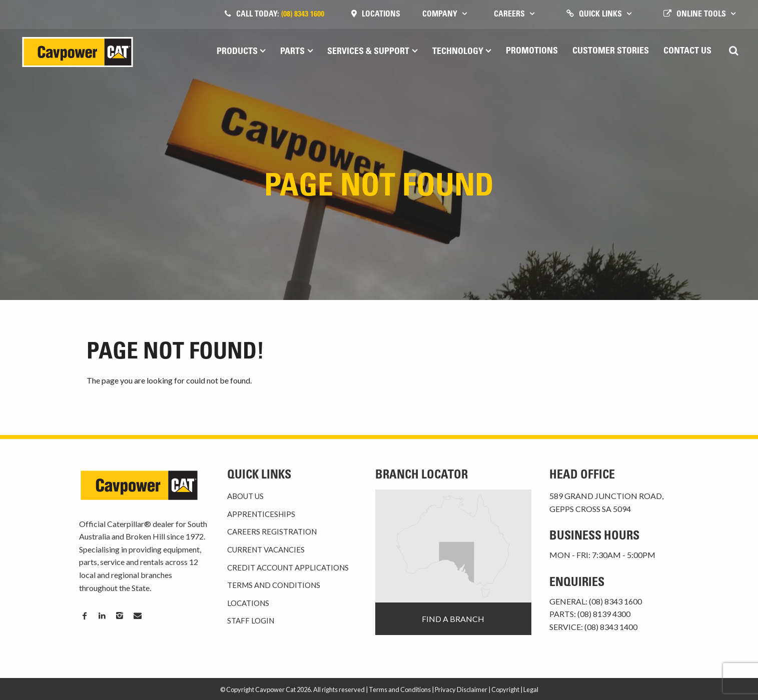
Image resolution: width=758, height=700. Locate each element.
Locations (381, 14)
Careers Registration (272, 531)
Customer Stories (611, 51)
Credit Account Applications (288, 567)
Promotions (532, 51)
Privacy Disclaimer (461, 689)
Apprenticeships (261, 514)
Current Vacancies (266, 549)
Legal (531, 689)
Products (237, 52)
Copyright (505, 689)
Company (440, 14)
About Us (245, 496)
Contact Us (687, 51)
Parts (292, 52)
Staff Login (251, 620)
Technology (458, 52)
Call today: (280, 14)
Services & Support (368, 52)
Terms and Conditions (274, 585)
